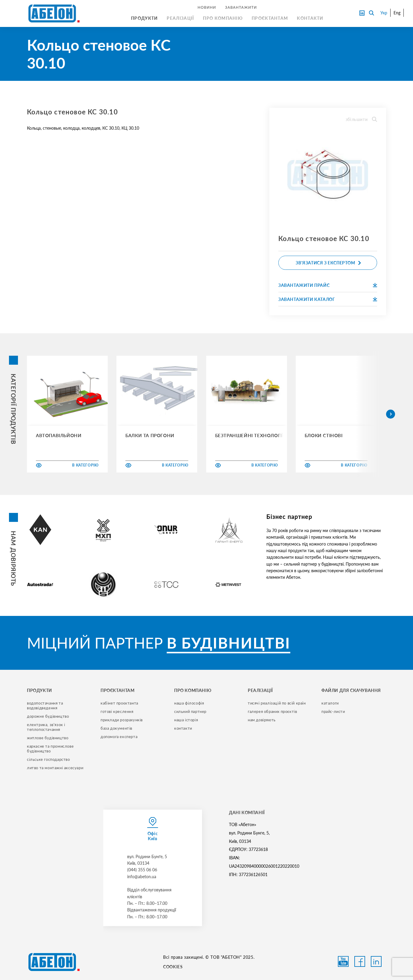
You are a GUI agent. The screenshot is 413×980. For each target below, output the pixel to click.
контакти (183, 728)
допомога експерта (119, 737)
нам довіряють (262, 720)
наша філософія (189, 703)
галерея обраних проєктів (272, 711)
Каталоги (330, 703)
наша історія (186, 720)
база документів (116, 728)
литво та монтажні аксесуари (55, 768)
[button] (391, 414)
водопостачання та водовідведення (45, 705)
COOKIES (173, 967)
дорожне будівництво (48, 716)
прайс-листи (333, 711)
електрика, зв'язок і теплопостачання (47, 727)
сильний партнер (190, 711)
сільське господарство (48, 759)
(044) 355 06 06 (142, 870)
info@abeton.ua (142, 877)
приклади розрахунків (122, 720)
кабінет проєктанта (119, 703)
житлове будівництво (48, 738)
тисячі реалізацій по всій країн (277, 703)
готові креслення (117, 711)
